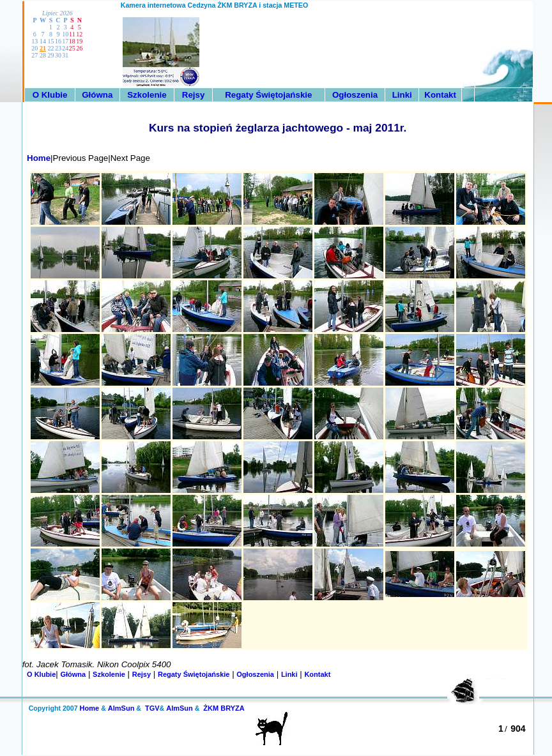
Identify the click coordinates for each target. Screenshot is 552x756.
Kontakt (440, 95)
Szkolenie (147, 95)
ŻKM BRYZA (224, 708)
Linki (402, 95)
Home (36, 158)
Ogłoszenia (355, 95)
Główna (97, 95)
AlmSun (121, 708)
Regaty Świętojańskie (268, 95)
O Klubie (50, 95)
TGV (152, 708)
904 (518, 729)
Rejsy (194, 95)
